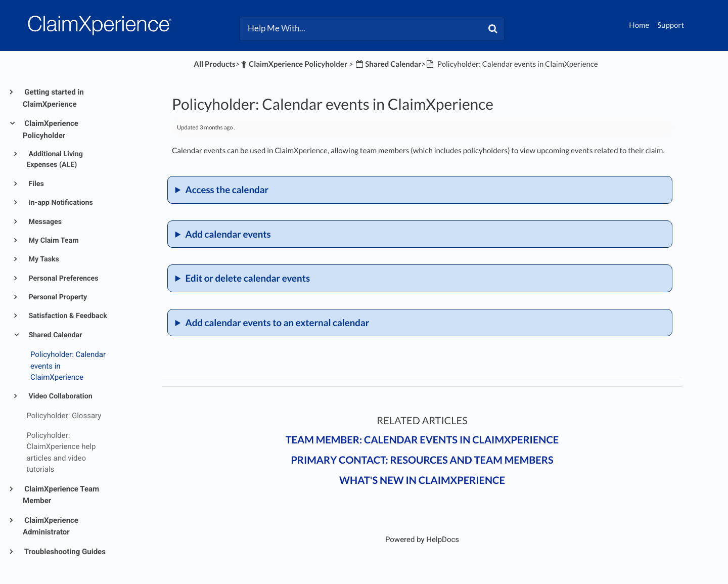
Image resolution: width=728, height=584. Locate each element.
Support (671, 25)
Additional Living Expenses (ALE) (55, 160)
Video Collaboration (60, 396)
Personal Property (57, 297)
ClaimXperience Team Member (61, 495)
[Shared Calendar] (388, 64)
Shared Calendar (55, 335)
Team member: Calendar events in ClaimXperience (422, 440)
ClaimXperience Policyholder (51, 129)
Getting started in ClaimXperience (53, 98)
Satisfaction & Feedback (67, 316)
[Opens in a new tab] (422, 540)
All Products (214, 64)
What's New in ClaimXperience (422, 480)
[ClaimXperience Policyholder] (293, 64)
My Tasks (43, 259)
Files (35, 184)
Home (639, 25)
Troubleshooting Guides (64, 552)
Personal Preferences (63, 279)
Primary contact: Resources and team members (422, 460)
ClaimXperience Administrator (51, 526)
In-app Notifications (60, 203)
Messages (44, 222)
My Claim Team (53, 241)
